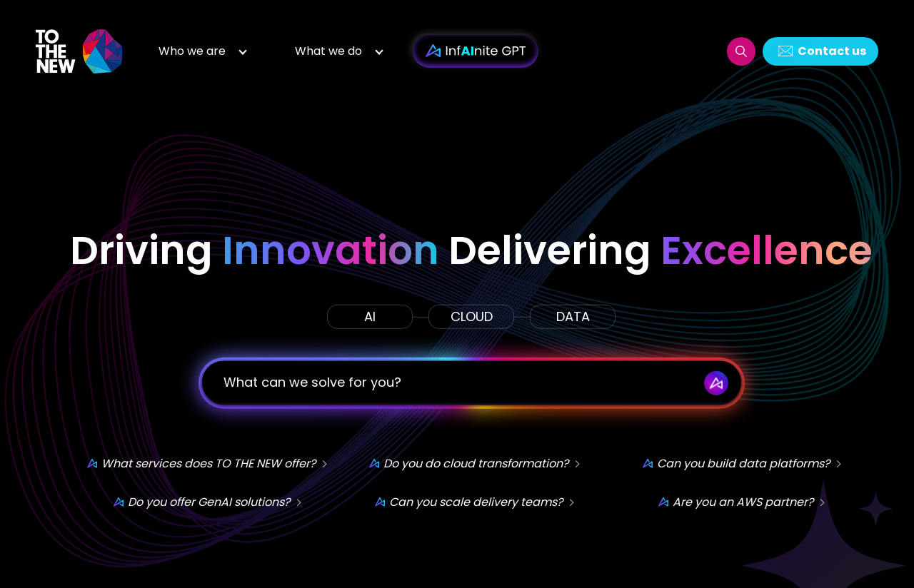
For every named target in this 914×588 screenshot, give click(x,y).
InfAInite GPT (476, 51)
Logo (80, 51)
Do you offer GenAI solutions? (209, 501)
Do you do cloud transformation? (476, 463)
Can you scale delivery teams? (476, 501)
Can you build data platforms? (743, 463)
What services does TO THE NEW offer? (209, 463)
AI (370, 316)
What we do (328, 51)
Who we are (192, 51)
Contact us (832, 51)
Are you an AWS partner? (743, 501)
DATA (573, 316)
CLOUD (472, 316)
